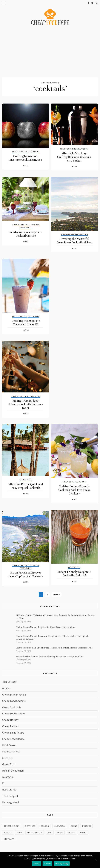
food (19, 832)
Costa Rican (60, 826)
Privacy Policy (62, 864)
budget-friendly (12, 826)
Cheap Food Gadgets (14, 701)
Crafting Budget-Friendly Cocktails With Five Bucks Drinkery (74, 490)
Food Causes (9, 745)
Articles (6, 688)
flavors (8, 832)
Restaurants (33, 152)
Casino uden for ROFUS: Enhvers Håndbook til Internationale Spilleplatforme (54, 648)
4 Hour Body (9, 682)
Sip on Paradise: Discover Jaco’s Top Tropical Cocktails (26, 574)
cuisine (74, 826)
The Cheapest (10, 796)
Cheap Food (30, 826)
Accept (36, 864)
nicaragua (8, 777)
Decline (47, 864)
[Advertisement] (50, 53)
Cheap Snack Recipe (32, 396)
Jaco (50, 832)
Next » (57, 594)
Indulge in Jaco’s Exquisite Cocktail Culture (26, 234)
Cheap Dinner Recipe (14, 695)
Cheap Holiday (10, 720)
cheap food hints (68, 149)
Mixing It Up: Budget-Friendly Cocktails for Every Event (26, 404)
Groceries (8, 758)
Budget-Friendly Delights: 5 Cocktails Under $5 (74, 574)
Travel (83, 832)
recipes (71, 832)
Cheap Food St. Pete (13, 714)
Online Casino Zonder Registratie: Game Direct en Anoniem (45, 627)
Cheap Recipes (82, 149)
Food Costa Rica (20, 152)
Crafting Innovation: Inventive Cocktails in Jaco (26, 158)
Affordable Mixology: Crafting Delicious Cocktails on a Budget (74, 157)
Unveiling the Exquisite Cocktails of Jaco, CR (26, 323)
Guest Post (8, 764)
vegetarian (9, 839)
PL (4, 783)
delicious (86, 826)
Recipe (60, 832)
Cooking (45, 826)
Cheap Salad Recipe (13, 733)
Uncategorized (11, 802)
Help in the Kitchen (13, 771)
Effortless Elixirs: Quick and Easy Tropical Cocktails (26, 486)
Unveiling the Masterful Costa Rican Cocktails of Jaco (74, 241)
